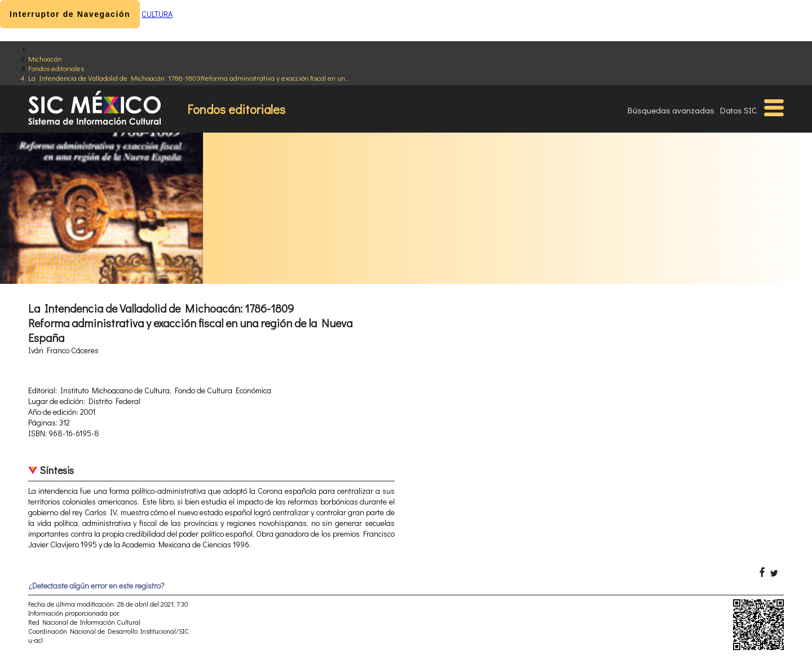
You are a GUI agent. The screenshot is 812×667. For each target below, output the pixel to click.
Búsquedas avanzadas (671, 110)
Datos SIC (738, 110)
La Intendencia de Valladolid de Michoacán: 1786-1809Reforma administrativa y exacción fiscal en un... (189, 78)
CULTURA (157, 14)
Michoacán (45, 58)
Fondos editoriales (56, 68)
